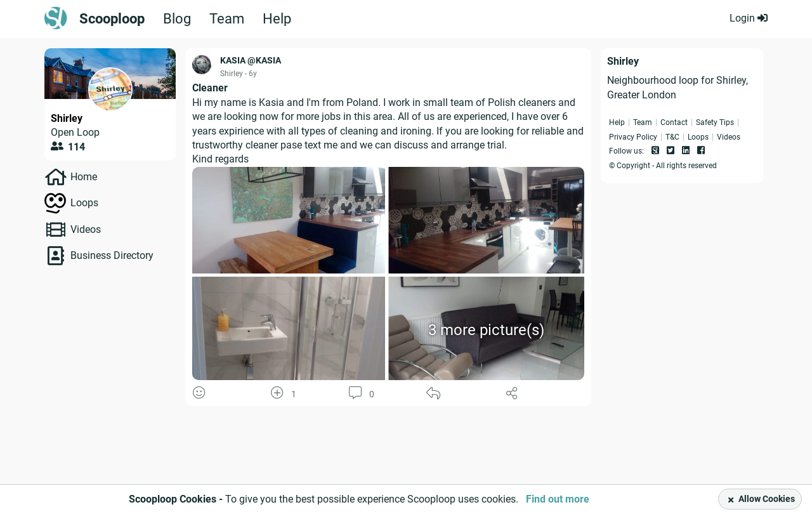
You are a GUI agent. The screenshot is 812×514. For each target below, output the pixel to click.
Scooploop (112, 19)
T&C (672, 137)
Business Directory (112, 255)
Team (227, 19)
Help (277, 19)
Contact (674, 122)
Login (749, 18)
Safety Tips (715, 122)
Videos (86, 229)
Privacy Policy (633, 137)
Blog (177, 19)
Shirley (67, 118)
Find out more (558, 499)
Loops (84, 203)
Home (84, 177)
